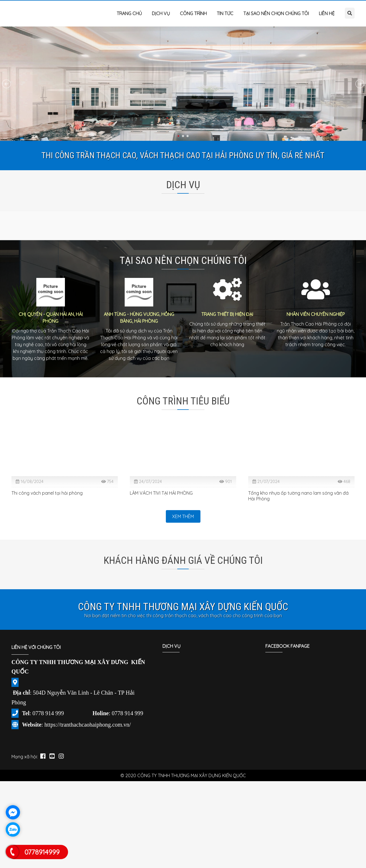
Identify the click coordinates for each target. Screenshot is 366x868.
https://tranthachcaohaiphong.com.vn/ (87, 725)
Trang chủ (129, 13)
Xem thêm (183, 516)
